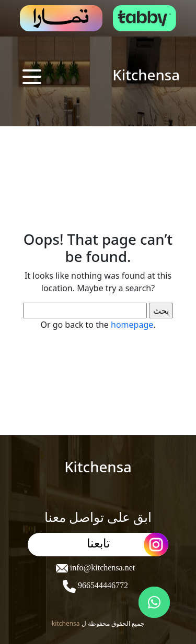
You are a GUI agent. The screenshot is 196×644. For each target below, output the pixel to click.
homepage (132, 325)
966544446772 (102, 585)
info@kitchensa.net (101, 568)
